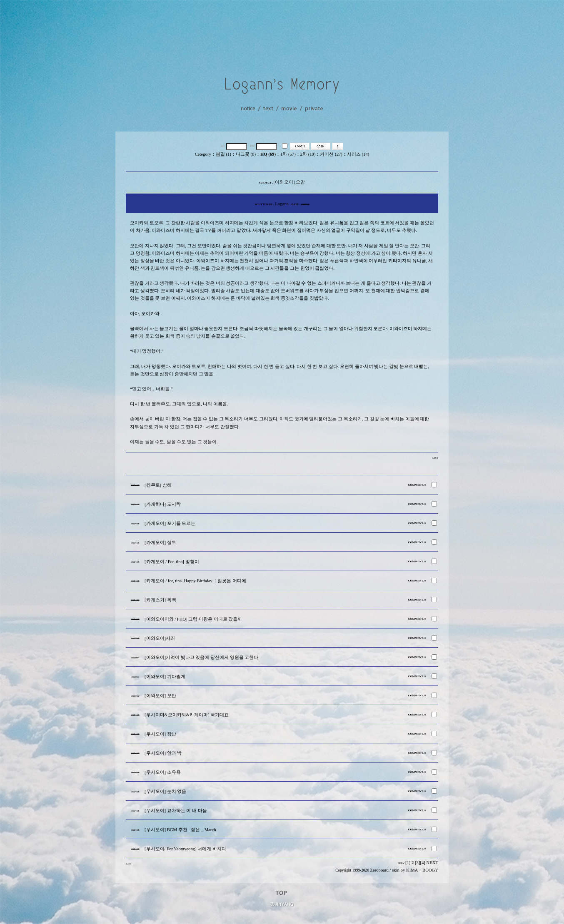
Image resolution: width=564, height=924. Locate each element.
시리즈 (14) (358, 154)
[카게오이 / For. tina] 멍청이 (172, 562)
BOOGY (430, 870)
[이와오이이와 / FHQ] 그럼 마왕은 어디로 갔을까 (193, 619)
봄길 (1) (223, 154)
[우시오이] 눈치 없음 (165, 791)
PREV (401, 863)
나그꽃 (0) (246, 154)
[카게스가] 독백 (160, 600)
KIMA (412, 870)
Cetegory (203, 154)
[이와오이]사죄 (160, 638)
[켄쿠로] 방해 (158, 485)
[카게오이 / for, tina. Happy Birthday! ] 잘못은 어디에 (195, 581)
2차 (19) (308, 154)
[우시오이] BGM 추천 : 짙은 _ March (180, 830)
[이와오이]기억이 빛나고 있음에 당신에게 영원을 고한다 (201, 657)
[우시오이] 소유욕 (163, 772)
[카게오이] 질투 (160, 543)
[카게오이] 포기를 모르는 (170, 523)
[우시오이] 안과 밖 (163, 753)
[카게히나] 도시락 (163, 504)
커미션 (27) (331, 154)
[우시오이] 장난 (160, 734)
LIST (435, 458)
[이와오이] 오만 (160, 696)
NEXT (432, 863)
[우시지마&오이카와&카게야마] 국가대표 (187, 715)
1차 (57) (288, 154)
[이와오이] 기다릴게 (165, 677)
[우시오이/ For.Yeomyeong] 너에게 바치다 (185, 849)
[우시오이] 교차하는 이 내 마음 (176, 811)
